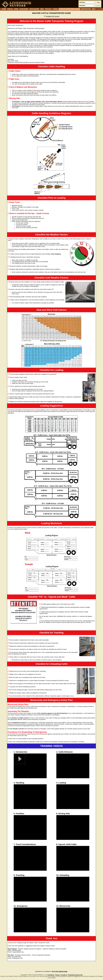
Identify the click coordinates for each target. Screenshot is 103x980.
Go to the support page (60, 971)
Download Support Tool (75, 975)
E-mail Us (64, 975)
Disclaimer (51, 975)
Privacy (58, 975)
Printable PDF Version (52, 16)
